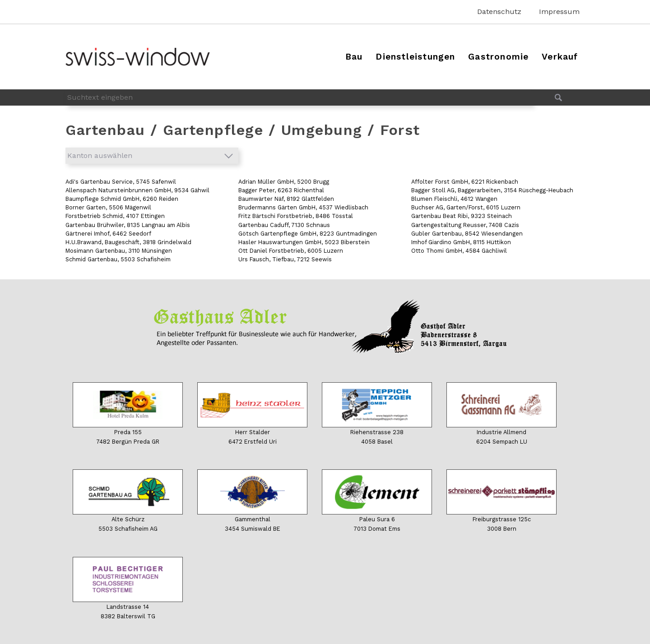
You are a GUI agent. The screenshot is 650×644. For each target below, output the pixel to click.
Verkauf (560, 57)
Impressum (559, 12)
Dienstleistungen (415, 57)
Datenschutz (499, 12)
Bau (354, 57)
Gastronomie (498, 57)
